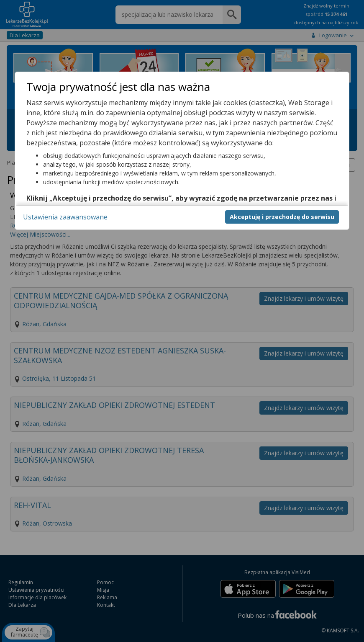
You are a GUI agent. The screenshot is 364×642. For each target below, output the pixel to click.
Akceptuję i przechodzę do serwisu (282, 217)
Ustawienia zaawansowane (65, 217)
